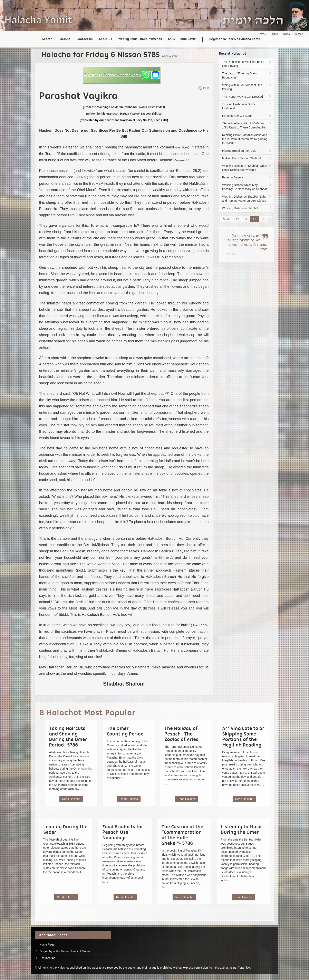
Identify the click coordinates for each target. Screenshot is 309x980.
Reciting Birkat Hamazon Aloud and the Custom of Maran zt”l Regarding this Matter (247, 139)
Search (47, 39)
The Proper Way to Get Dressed (247, 97)
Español (286, 34)
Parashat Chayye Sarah (247, 116)
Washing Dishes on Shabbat (247, 208)
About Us (105, 39)
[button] (122, 75)
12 (246, 219)
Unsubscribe (47, 958)
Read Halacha (71, 799)
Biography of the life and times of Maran (65, 951)
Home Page (47, 945)
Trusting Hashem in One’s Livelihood (247, 106)
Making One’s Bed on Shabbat (247, 158)
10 (263, 219)
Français (299, 34)
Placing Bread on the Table (247, 151)
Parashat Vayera (247, 177)
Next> (227, 219)
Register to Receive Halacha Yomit (235, 39)
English (274, 34)
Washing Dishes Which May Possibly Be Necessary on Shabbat (247, 187)
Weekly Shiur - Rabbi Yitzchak (140, 39)
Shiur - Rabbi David (182, 39)
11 (254, 219)
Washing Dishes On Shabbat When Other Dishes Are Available (247, 168)
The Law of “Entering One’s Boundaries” (247, 75)
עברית (263, 34)
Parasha (64, 39)
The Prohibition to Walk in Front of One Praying (247, 64)
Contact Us (85, 39)
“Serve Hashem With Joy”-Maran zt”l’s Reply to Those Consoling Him (247, 125)
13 (238, 219)
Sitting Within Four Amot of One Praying (247, 87)
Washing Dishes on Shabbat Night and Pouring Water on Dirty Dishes (247, 199)
